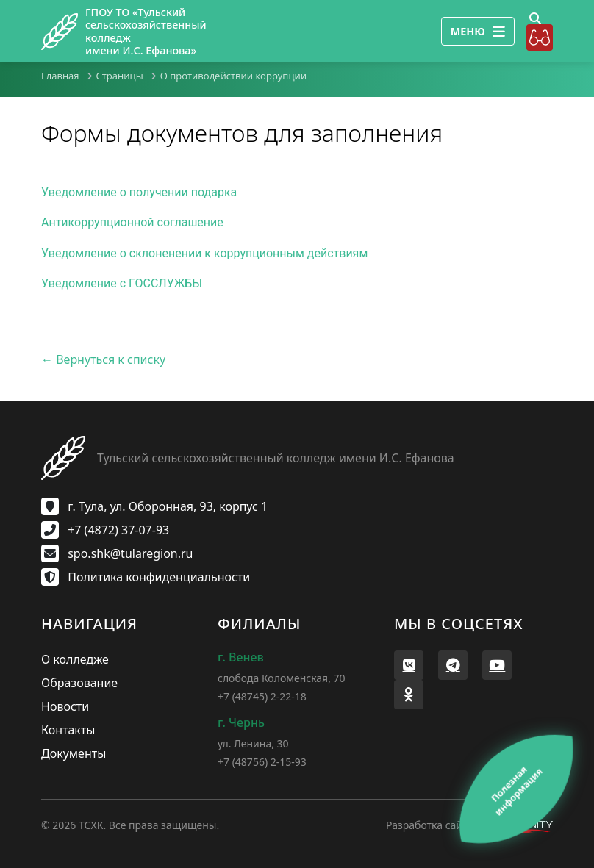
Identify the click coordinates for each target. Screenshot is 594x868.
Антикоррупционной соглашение (132, 222)
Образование (79, 683)
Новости (65, 706)
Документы (74, 753)
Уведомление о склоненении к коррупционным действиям (204, 253)
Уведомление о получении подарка (139, 192)
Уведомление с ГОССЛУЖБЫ (122, 283)
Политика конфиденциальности (146, 577)
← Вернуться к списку (103, 359)
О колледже (75, 659)
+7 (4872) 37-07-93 (105, 530)
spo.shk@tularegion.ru (117, 553)
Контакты (68, 730)
